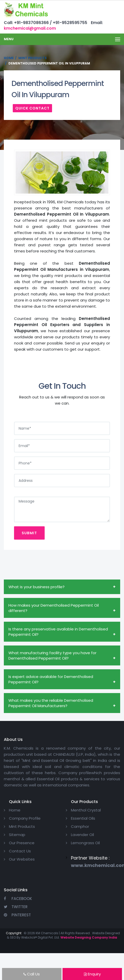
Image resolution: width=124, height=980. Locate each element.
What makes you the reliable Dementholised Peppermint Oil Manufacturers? (51, 703)
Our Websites (22, 859)
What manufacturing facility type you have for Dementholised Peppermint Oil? (52, 655)
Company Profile (25, 818)
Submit (29, 533)
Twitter (16, 907)
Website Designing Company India (89, 937)
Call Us (32, 974)
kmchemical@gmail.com (30, 28)
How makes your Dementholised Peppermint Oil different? (54, 608)
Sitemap (17, 835)
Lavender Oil (82, 835)
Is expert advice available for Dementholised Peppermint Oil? (51, 679)
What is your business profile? (36, 587)
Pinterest (17, 915)
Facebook (18, 899)
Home (9, 58)
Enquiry (92, 974)
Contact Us (20, 851)
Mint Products (33, 58)
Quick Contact (32, 108)
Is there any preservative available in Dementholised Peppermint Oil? (58, 632)
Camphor (80, 826)
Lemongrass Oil (85, 843)
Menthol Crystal (86, 810)
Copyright (14, 933)
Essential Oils (83, 818)
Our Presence (22, 843)
